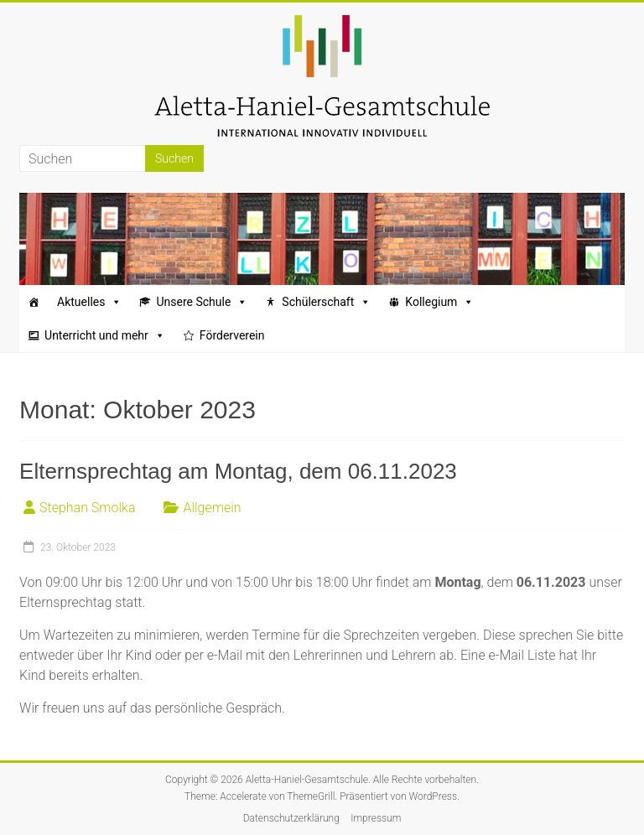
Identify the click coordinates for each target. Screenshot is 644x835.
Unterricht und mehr (105, 335)
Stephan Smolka (87, 508)
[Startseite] (34, 302)
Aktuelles (89, 302)
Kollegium (439, 302)
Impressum (376, 818)
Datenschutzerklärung (291, 818)
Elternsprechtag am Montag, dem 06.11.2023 (238, 471)
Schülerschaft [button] (326, 302)
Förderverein (232, 335)
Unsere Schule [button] (202, 302)
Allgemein (212, 508)
